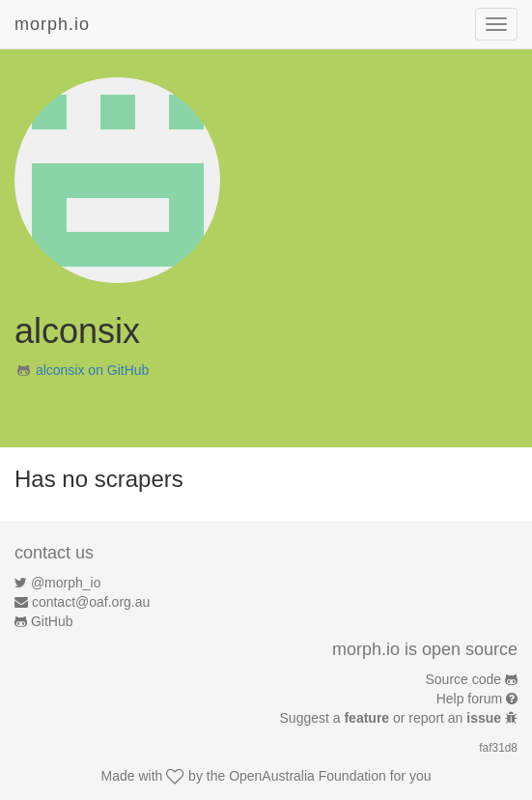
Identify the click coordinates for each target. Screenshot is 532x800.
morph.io (52, 24)
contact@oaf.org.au (91, 602)
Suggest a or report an (392, 718)
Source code (464, 679)
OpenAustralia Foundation (308, 776)
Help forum (469, 699)
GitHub (52, 621)
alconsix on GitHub (93, 370)
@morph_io (66, 583)
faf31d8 (498, 748)
